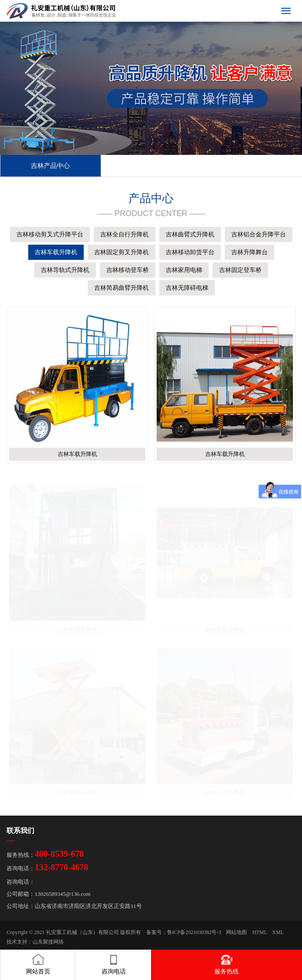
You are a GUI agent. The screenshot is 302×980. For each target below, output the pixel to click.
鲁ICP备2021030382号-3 (194, 932)
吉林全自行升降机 (125, 234)
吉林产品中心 (50, 166)
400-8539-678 (59, 854)
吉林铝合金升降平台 (259, 234)
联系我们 (20, 831)
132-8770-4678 (61, 867)
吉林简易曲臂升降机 (121, 288)
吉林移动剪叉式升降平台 (50, 234)
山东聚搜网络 (48, 942)
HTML (259, 932)
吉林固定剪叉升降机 (121, 252)
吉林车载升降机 (56, 252)
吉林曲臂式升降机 (190, 234)
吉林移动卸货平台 (190, 252)
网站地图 (236, 932)
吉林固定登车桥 (240, 270)
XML (278, 932)
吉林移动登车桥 (128, 270)
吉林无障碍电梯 (187, 288)
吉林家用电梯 (184, 270)
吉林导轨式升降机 (65, 270)
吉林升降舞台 (249, 252)
